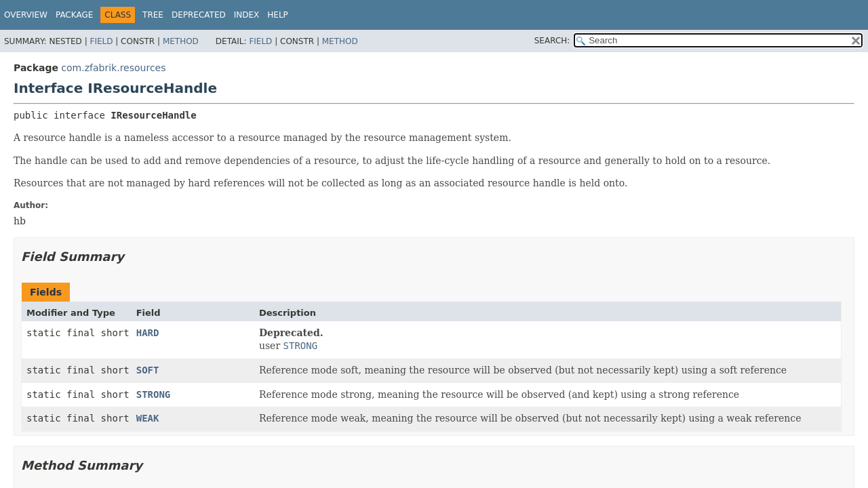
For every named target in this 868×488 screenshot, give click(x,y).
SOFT (148, 370)
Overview (26, 15)
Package (74, 15)
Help (278, 15)
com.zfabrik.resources (113, 68)
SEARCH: (552, 41)
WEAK (148, 418)
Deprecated (199, 15)
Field (101, 41)
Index (247, 15)
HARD (148, 333)
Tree (153, 15)
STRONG (154, 394)
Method (181, 41)
